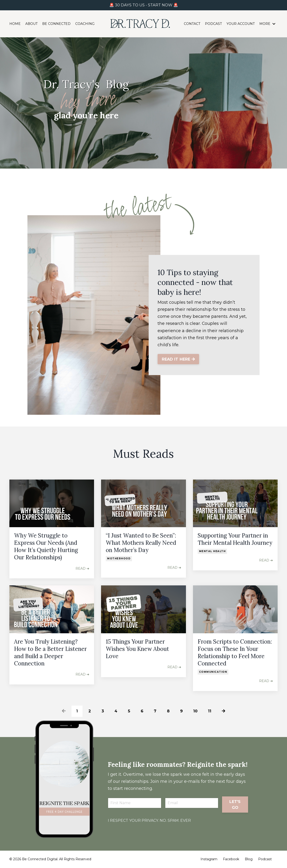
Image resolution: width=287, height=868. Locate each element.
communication (213, 672)
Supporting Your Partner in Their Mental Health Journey (235, 539)
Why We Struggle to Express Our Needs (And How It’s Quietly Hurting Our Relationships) (46, 547)
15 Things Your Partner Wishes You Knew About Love (137, 649)
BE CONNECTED (56, 24)
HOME (15, 24)
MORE (267, 24)
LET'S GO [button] (235, 809)
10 (196, 711)
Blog (249, 859)
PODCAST (213, 24)
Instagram (209, 859)
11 (211, 711)
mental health (212, 551)
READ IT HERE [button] (179, 360)
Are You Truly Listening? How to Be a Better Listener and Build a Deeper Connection (50, 653)
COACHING (85, 24)
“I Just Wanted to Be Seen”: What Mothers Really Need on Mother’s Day (141, 543)
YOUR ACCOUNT (241, 24)
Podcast (265, 859)
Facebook (231, 859)
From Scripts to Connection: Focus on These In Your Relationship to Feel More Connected (235, 653)
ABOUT (31, 24)
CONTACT (192, 24)
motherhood (119, 559)
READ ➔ (82, 568)
